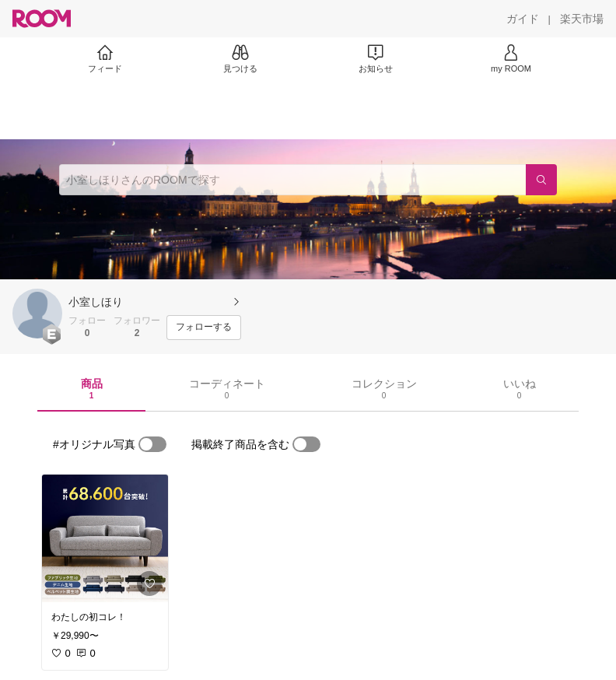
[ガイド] (523, 19)
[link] (105, 538)
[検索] (541, 180)
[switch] (152, 444)
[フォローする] (204, 328)
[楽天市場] (582, 19)
